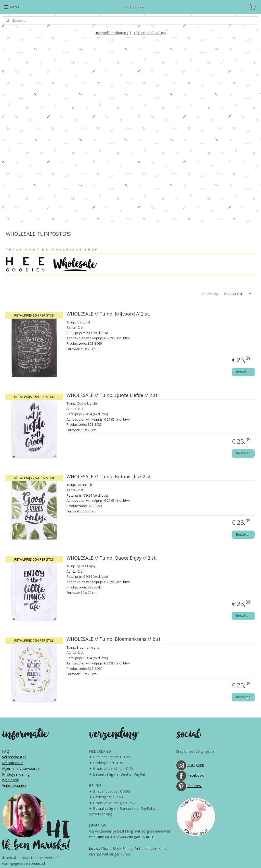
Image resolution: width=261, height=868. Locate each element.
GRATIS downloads (151, 810)
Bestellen (243, 246)
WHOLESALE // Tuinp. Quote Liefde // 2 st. (113, 270)
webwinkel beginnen (141, 859)
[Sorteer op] (238, 168)
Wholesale (11, 654)
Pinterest (195, 660)
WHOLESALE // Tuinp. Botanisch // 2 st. (109, 351)
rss (121, 859)
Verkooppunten (15, 660)
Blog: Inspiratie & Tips (149, 33)
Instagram (196, 639)
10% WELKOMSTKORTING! (112, 782)
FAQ (6, 626)
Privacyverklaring (16, 648)
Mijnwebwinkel (185, 859)
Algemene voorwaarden (22, 643)
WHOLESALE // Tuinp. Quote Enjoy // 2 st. (112, 432)
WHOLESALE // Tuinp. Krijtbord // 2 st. (108, 188)
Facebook (195, 650)
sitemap (110, 859)
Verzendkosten (14, 631)
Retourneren (12, 637)
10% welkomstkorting (112, 33)
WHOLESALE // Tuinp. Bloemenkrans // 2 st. (114, 513)
